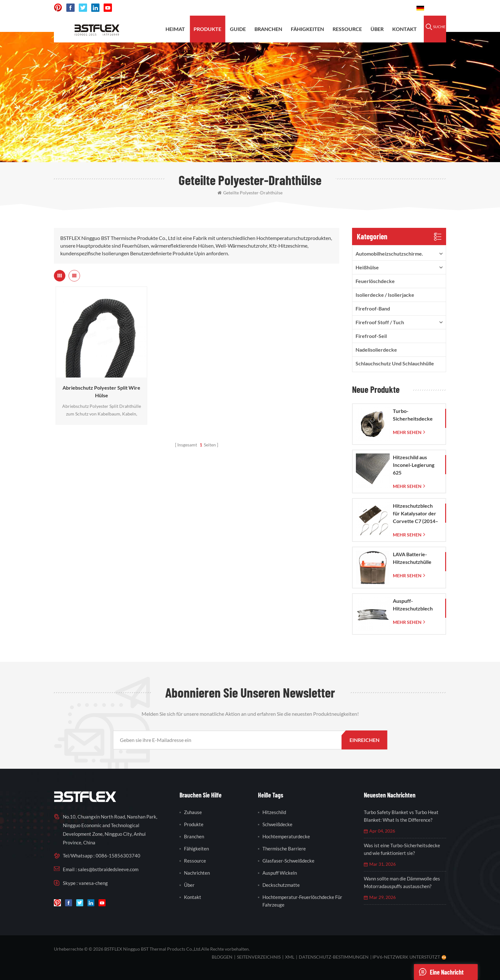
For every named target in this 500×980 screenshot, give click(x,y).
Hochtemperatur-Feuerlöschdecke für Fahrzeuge (302, 901)
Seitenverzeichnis (259, 957)
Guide (238, 29)
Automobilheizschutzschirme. (389, 254)
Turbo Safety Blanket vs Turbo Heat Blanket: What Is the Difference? (401, 816)
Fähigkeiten (307, 29)
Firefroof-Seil (371, 336)
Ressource (347, 29)
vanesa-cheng (93, 883)
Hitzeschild (274, 812)
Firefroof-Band (373, 308)
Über (377, 29)
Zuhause (193, 812)
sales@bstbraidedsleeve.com (323, 8)
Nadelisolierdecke (376, 350)
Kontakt (404, 29)
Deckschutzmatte (281, 885)
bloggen (222, 957)
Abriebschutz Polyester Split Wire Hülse (101, 391)
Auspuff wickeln (280, 873)
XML (290, 957)
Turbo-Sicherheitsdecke (413, 415)
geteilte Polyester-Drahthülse (250, 193)
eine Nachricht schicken (439, 972)
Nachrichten (197, 873)
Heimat (175, 29)
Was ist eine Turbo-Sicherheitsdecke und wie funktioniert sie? (402, 849)
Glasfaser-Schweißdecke (288, 861)
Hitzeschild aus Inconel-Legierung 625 (414, 465)
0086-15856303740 (388, 8)
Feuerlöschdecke (375, 281)
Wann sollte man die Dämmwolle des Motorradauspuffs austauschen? (402, 882)
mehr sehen (407, 432)
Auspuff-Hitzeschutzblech (413, 605)
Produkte (207, 29)
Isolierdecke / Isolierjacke (385, 295)
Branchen (268, 29)
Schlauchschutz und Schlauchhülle (395, 363)
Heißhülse (367, 267)
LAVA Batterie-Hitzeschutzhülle (412, 558)
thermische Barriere (284, 849)
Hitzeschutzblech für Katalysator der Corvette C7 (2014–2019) (415, 514)
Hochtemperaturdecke (286, 836)
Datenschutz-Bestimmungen (334, 957)
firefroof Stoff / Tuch (380, 322)
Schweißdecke (277, 824)
